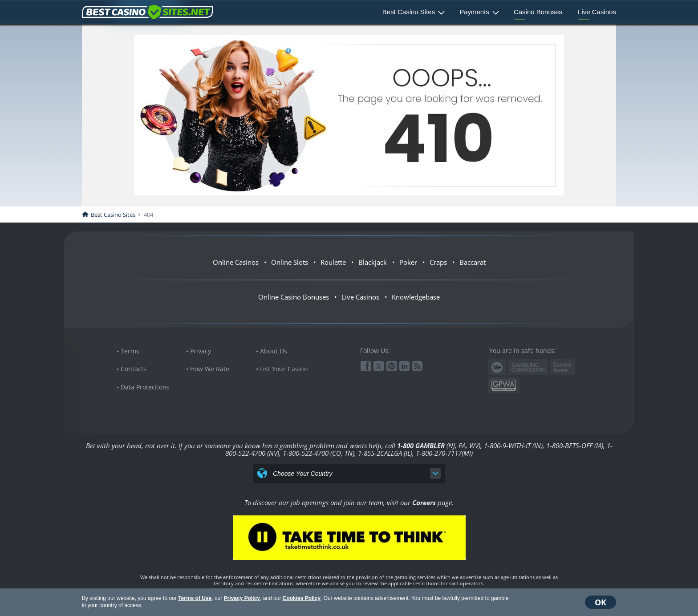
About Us (274, 351)
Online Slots (290, 262)
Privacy (201, 351)
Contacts (134, 369)
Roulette (333, 262)
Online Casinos (236, 262)
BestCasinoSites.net (148, 12)
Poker (408, 262)
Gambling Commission (528, 367)
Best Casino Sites (409, 12)
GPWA (504, 385)
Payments (474, 12)
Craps (438, 262)
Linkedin (404, 366)
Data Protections (145, 387)
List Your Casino (284, 369)
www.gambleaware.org (562, 367)
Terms (130, 351)
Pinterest (392, 366)
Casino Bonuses (538, 12)
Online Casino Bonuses (294, 297)
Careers (424, 503)
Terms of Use (195, 598)
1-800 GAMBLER (421, 446)
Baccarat (473, 262)
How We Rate (210, 369)
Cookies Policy (302, 598)
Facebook (366, 366)
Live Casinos (597, 12)
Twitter (379, 366)
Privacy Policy (242, 598)
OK (601, 602)
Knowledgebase (416, 297)
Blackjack (373, 262)
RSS (417, 366)
